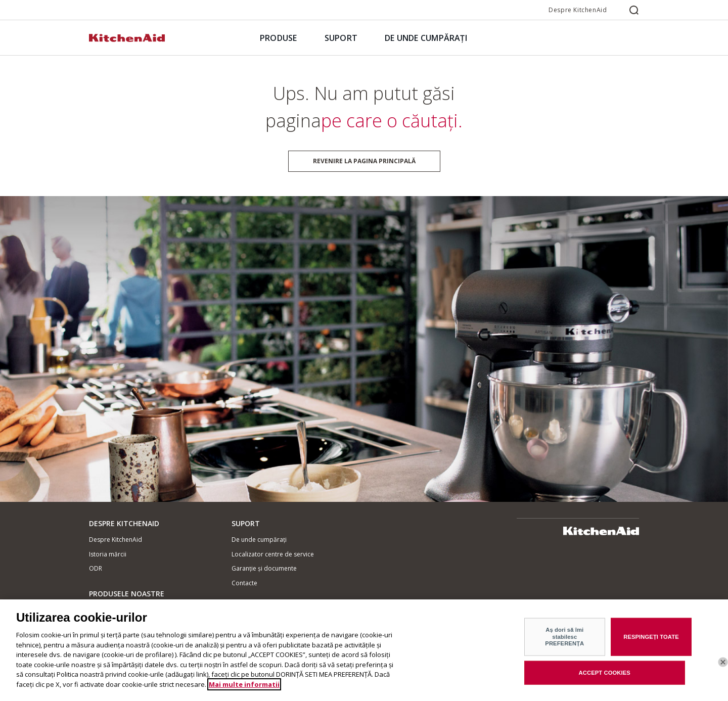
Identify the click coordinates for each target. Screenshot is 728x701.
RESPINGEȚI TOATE (651, 640)
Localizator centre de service (273, 554)
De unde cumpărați (259, 540)
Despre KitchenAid (578, 10)
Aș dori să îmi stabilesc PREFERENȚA (564, 640)
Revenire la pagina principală (364, 161)
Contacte (244, 583)
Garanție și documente (264, 568)
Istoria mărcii (108, 554)
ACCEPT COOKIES (605, 675)
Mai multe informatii (244, 687)
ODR (96, 568)
